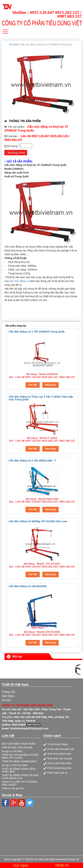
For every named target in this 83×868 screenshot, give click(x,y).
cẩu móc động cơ (19, 281)
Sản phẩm (14, 45)
